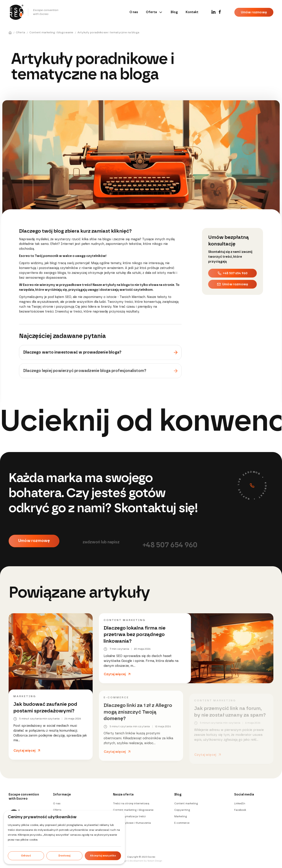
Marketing (25, 697)
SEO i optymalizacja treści (129, 817)
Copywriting (182, 810)
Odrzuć (26, 856)
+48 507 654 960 (233, 273)
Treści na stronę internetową (131, 804)
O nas (134, 12)
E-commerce (182, 823)
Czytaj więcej (24, 751)
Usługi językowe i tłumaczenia (132, 823)
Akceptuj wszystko (103, 856)
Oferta (154, 12)
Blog (174, 12)
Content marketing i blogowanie (133, 810)
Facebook (240, 810)
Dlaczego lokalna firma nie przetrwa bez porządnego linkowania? (135, 637)
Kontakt (192, 12)
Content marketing (124, 622)
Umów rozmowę (254, 12)
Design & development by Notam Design (141, 861)
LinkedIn (240, 804)
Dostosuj (64, 856)
